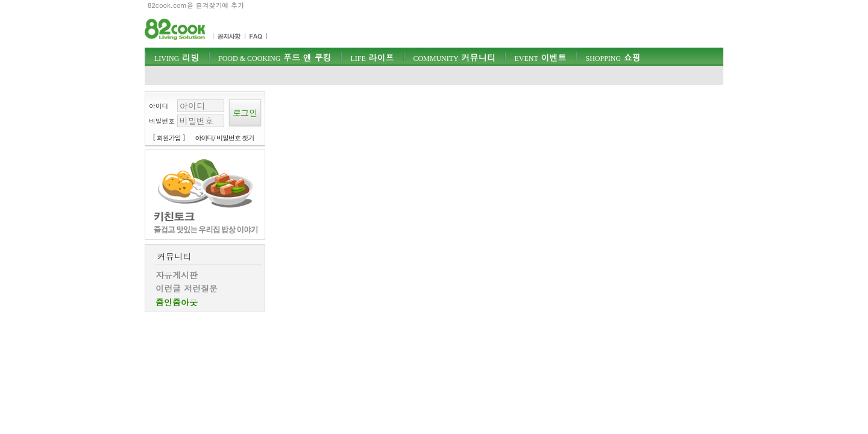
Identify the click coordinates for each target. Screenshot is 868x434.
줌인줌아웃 (177, 302)
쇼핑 (613, 57)
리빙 (177, 57)
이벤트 (540, 57)
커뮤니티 (454, 57)
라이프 (372, 57)
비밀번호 (162, 121)
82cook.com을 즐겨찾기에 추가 (196, 5)
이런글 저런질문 (187, 288)
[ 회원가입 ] (169, 138)
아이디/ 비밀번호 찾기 (225, 138)
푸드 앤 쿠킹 (275, 57)
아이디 (159, 106)
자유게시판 (177, 275)
